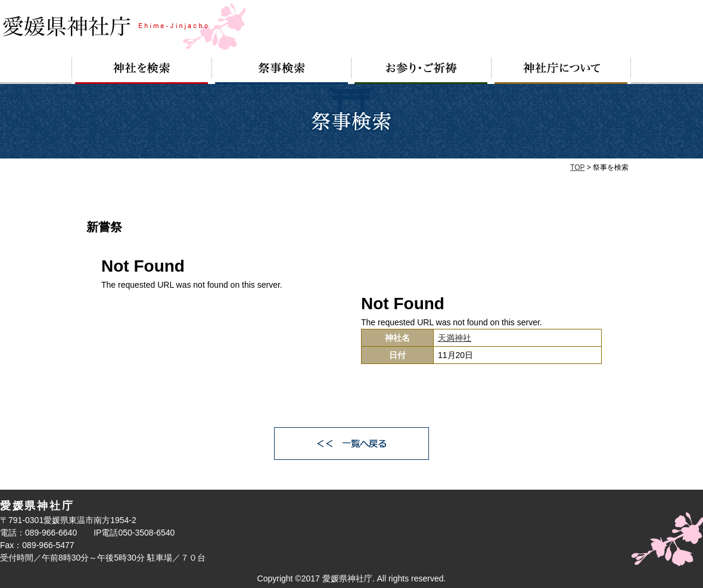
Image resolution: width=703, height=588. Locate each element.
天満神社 (455, 338)
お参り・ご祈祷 (422, 71)
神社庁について (561, 71)
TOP (577, 167)
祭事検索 (282, 71)
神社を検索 (142, 71)
